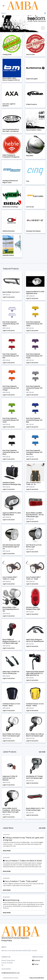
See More (42, 752)
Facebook (36, 960)
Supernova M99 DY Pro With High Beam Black (12, 514)
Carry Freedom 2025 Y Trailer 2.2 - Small (33, 578)
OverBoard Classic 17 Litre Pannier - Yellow (35, 705)
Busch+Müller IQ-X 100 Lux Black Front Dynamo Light (35, 735)
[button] (4, 28)
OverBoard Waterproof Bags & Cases (10, 182)
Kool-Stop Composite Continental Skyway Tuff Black (11, 452)
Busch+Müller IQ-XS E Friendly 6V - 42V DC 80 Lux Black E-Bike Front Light (11, 810)
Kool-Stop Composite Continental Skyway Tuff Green (11, 420)
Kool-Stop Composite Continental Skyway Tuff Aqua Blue (34, 452)
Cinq (28, 181)
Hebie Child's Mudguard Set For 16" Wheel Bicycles (35, 640)
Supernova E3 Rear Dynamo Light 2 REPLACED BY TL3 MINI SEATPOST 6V (35, 673)
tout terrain (30, 207)
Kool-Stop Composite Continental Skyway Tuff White (11, 324)
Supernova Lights (32, 79)
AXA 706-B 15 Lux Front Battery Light (34, 546)
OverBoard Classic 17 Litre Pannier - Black (11, 705)
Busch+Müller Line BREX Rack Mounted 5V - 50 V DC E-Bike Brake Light (35, 515)
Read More (23, 851)
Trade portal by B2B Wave (37, 978)
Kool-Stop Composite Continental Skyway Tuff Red (11, 356)
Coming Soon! (7, 54)
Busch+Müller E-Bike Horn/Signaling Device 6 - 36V (11, 609)
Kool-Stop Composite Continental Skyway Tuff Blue (34, 420)
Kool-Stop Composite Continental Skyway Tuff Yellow (34, 324)
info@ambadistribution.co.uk (11, 973)
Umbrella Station (8, 255)
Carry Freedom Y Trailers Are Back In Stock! (22, 861)
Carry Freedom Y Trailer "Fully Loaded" (20, 881)
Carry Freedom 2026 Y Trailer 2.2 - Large (10, 578)
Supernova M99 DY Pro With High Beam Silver (35, 293)
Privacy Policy (7, 940)
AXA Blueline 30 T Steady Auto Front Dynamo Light (34, 777)
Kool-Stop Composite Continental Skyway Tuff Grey (34, 388)
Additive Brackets (9, 231)
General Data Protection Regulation (15, 938)
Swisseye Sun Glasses (33, 231)
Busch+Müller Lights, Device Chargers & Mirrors (11, 79)
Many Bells (30, 156)
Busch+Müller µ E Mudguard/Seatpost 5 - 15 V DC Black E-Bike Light (11, 641)
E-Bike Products (31, 104)
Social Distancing (11, 900)
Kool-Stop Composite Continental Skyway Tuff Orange (11, 388)
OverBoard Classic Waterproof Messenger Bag (12, 483)
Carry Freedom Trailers (34, 130)
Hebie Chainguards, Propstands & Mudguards (11, 156)
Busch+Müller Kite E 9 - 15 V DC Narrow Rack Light (35, 809)
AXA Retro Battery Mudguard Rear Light (33, 608)
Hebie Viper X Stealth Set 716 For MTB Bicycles (11, 673)
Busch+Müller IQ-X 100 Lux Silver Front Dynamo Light (11, 735)
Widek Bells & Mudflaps (10, 207)
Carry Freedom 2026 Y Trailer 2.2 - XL (33, 483)
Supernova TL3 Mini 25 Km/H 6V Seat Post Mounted (10, 778)
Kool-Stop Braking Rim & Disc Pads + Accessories (11, 130)
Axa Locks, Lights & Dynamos (9, 105)
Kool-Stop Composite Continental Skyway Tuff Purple (34, 356)
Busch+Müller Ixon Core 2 (11, 292)
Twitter (35, 964)
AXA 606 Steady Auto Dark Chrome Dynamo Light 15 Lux (11, 547)
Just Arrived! (30, 54)
